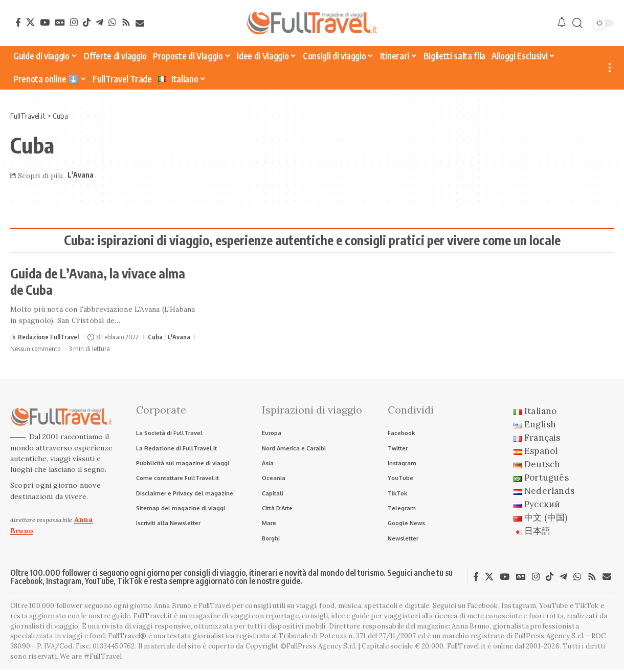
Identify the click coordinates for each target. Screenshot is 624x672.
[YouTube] (45, 22)
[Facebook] (18, 22)
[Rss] (126, 22)
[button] (577, 23)
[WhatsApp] (112, 22)
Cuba (155, 337)
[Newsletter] (140, 23)
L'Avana (81, 175)
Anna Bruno (471, 628)
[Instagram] (74, 22)
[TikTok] (87, 22)
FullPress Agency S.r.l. (550, 638)
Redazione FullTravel (48, 337)
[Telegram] (99, 22)
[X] (30, 22)
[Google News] (60, 22)
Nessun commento (35, 349)
